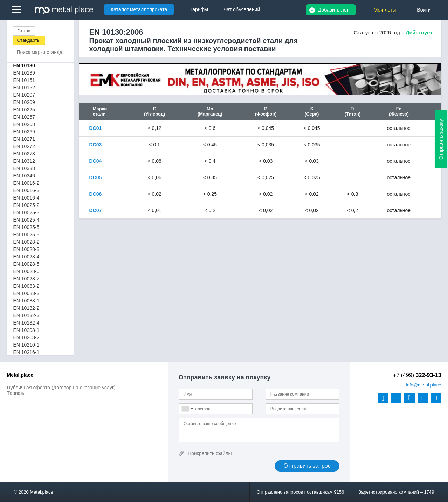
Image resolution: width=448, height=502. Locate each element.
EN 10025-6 (26, 235)
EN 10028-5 (26, 264)
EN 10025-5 (26, 227)
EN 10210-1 (26, 345)
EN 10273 (24, 154)
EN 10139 (24, 73)
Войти (424, 10)
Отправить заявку (441, 139)
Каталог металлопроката (139, 9)
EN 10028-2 (26, 242)
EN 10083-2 (26, 286)
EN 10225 (24, 110)
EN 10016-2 (26, 183)
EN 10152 (24, 88)
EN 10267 (24, 117)
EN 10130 (24, 65)
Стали (24, 31)
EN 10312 (24, 161)
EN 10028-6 (26, 271)
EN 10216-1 (26, 352)
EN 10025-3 (26, 212)
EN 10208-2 (26, 337)
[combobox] (187, 409)
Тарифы (16, 393)
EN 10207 (24, 95)
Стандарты (29, 40)
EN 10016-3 (26, 190)
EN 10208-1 (26, 330)
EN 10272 (24, 146)
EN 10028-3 (26, 249)
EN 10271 (24, 139)
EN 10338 (24, 168)
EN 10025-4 (26, 220)
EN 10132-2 (26, 308)
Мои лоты (385, 10)
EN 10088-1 (26, 301)
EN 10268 (24, 124)
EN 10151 (24, 80)
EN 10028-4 (26, 257)
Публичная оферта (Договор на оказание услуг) (61, 388)
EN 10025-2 (26, 205)
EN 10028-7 (26, 279)
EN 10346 (24, 176)
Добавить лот (333, 10)
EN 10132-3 (26, 315)
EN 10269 (24, 132)
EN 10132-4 (26, 323)
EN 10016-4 (26, 198)
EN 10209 (24, 102)
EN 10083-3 (26, 293)
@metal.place (424, 385)
